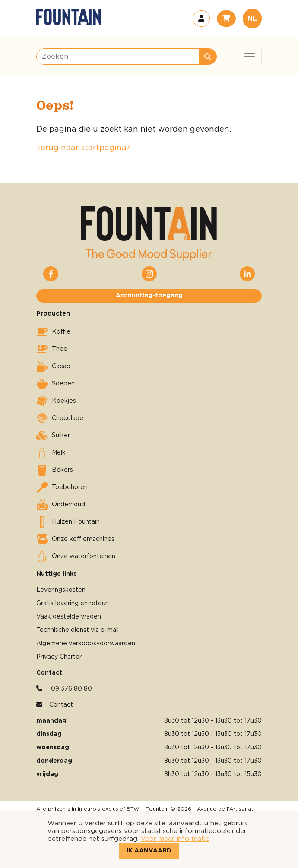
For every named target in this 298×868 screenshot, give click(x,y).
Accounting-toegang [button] (149, 296)
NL (252, 19)
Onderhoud (61, 505)
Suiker (53, 436)
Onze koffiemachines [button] (75, 539)
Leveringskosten (61, 590)
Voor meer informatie (175, 839)
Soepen (55, 384)
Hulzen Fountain (68, 522)
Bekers (55, 470)
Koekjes (56, 401)
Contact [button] (61, 705)
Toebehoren (62, 487)
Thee (52, 349)
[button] (201, 19)
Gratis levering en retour (72, 603)
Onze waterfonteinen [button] (76, 556)
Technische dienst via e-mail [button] (78, 630)
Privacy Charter (59, 657)
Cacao (53, 366)
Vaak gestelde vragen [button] (69, 617)
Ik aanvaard (149, 851)
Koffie (53, 332)
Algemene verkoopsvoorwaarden (86, 644)
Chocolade (60, 418)
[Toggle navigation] (250, 57)
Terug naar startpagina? (83, 148)
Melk (51, 453)
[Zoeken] (118, 57)
